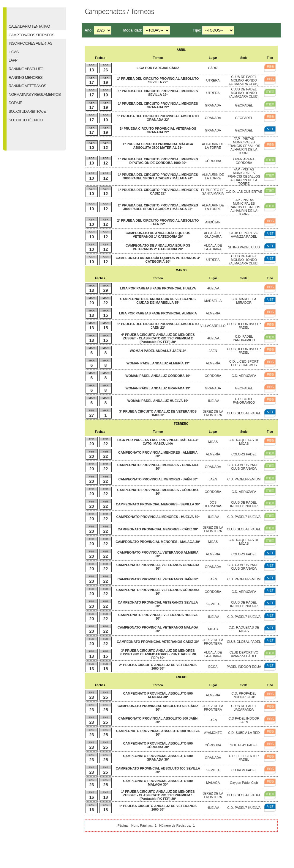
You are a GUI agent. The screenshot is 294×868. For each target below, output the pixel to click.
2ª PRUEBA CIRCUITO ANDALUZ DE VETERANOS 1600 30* (158, 667)
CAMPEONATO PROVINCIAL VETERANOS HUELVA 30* (158, 617)
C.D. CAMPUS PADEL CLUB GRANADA (244, 467)
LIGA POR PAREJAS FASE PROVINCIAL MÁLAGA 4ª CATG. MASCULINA (158, 442)
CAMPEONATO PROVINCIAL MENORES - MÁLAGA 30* (158, 542)
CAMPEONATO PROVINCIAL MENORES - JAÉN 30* (158, 479)
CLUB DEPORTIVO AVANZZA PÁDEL (244, 235)
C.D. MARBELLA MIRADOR (244, 301)
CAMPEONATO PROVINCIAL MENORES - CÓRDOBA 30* (158, 492)
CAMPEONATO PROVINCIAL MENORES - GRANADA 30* (158, 467)
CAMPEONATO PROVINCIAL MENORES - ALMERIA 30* (158, 454)
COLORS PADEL (244, 454)
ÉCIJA (213, 667)
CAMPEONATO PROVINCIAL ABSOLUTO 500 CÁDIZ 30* (158, 708)
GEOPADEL (244, 105)
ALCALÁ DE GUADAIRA (213, 235)
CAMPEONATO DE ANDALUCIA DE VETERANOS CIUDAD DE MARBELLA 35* (158, 301)
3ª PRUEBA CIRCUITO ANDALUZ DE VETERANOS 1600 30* (158, 413)
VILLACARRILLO (213, 326)
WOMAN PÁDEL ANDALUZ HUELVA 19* (158, 401)
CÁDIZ (213, 68)
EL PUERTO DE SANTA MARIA (213, 192)
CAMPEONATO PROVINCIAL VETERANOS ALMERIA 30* (158, 554)
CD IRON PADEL (244, 770)
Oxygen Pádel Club (244, 783)
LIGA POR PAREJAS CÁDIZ (158, 68)
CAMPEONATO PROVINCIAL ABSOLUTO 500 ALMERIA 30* (158, 695)
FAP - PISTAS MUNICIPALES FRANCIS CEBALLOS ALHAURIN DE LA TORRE (244, 146)
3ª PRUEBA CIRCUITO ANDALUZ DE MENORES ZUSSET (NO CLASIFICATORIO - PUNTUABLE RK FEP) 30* (158, 654)
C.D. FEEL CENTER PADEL (244, 758)
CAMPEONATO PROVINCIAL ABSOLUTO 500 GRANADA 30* (158, 758)
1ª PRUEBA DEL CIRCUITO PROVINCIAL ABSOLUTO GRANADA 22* (158, 118)
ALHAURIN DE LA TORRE (213, 146)
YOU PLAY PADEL (244, 745)
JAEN (213, 351)
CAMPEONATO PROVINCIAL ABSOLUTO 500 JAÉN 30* (158, 720)
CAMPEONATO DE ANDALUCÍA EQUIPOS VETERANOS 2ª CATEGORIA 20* (158, 247)
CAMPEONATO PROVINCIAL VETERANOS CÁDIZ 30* (158, 642)
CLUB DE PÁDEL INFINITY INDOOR (244, 504)
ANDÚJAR (213, 222)
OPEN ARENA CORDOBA (244, 161)
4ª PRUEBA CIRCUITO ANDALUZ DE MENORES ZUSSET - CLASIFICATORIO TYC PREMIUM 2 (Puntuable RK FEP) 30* (158, 338)
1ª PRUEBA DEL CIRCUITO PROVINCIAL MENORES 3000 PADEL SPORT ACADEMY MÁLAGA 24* (158, 176)
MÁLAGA (213, 783)
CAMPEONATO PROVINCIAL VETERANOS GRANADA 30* (158, 567)
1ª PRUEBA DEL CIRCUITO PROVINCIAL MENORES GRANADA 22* (158, 105)
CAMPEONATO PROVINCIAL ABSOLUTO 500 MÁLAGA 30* (158, 783)
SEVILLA (213, 604)
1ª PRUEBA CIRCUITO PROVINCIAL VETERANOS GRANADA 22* (158, 130)
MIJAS (213, 442)
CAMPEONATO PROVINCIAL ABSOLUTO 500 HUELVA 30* (158, 733)
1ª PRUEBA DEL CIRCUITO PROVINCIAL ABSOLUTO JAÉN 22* (158, 326)
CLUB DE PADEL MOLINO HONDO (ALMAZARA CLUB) (244, 80)
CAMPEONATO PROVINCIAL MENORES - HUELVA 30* (158, 517)
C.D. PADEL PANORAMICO (244, 338)
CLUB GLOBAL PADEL (244, 413)
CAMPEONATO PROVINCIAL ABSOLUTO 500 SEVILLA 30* (158, 770)
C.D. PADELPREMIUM (244, 479)
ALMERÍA (213, 363)
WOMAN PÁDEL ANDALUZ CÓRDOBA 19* (158, 376)
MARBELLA (213, 301)
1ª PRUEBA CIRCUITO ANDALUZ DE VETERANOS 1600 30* (158, 808)
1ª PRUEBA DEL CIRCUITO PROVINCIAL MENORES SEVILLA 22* (158, 93)
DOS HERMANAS (213, 504)
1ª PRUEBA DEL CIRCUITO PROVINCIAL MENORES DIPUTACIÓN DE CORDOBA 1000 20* (158, 161)
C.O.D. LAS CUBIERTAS (244, 192)
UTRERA (213, 80)
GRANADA (213, 105)
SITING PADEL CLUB (244, 247)
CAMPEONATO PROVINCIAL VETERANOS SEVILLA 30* (158, 604)
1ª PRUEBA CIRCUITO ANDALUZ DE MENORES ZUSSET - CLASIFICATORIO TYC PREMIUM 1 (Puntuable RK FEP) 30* (158, 795)
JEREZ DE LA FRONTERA (213, 413)
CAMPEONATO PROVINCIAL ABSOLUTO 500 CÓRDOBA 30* (158, 745)
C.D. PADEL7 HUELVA (244, 517)
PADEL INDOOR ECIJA (244, 667)
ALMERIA (213, 313)
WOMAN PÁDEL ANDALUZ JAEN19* (158, 351)
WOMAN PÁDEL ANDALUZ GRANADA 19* (158, 388)
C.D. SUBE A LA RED (244, 733)
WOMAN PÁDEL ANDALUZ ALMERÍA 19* (158, 363)
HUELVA (213, 288)
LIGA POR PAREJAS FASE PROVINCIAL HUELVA (158, 288)
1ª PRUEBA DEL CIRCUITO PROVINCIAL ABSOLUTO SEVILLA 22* (158, 80)
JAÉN (213, 479)
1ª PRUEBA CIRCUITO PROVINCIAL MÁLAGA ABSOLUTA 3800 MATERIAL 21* (158, 146)
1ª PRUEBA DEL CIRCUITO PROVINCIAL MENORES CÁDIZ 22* (158, 192)
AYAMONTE (213, 733)
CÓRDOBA (213, 161)
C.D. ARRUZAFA (244, 376)
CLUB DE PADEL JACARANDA (244, 708)
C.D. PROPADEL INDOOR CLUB (244, 695)
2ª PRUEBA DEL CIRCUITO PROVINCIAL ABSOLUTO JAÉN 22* (158, 222)
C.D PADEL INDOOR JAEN (244, 720)
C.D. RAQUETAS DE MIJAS (244, 442)
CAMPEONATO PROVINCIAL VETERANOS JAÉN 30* (158, 579)
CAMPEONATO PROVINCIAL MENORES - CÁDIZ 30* (158, 529)
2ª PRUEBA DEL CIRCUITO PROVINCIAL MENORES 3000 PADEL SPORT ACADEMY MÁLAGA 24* (158, 207)
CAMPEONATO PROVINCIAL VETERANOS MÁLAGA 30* (158, 629)
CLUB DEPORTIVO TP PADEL (244, 326)
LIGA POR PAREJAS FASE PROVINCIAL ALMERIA (158, 313)
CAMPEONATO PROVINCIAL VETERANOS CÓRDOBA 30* (158, 592)
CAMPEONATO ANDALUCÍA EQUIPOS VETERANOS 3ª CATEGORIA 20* (158, 260)
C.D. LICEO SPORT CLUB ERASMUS (244, 363)
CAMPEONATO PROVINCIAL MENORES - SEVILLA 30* (158, 504)
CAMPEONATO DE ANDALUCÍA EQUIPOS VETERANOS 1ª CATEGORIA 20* (158, 235)
